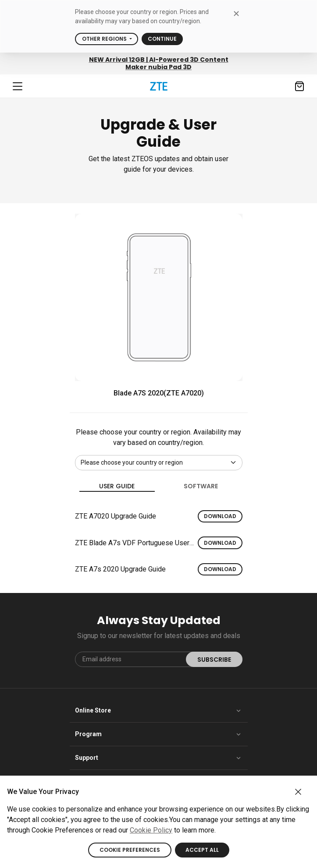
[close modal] (237, 13)
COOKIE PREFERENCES (130, 850)
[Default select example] (159, 463)
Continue (162, 39)
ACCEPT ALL (202, 850)
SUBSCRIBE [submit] (214, 660)
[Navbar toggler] (18, 86)
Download (220, 516)
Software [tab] (201, 486)
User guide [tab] (117, 487)
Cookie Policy (151, 830)
